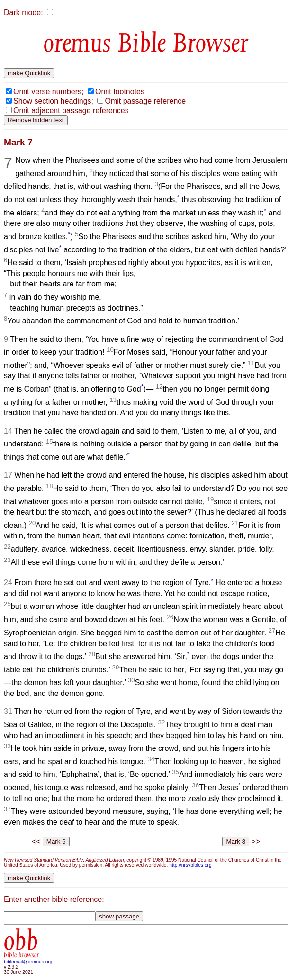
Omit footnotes (120, 92)
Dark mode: (23, 13)
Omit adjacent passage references (71, 111)
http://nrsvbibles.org (190, 865)
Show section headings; (53, 101)
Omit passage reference (145, 101)
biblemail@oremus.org (28, 962)
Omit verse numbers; (48, 92)
